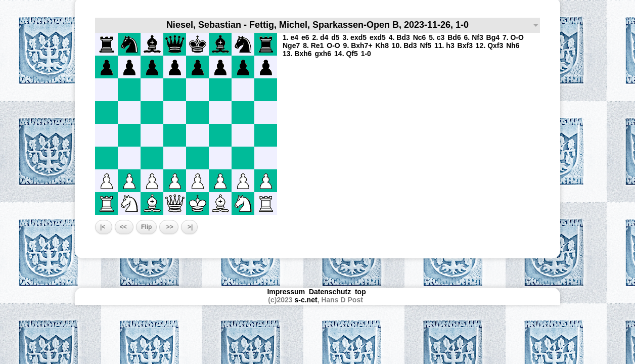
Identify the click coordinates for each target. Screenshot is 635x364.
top (361, 292)
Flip (146, 227)
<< (124, 227)
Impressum (286, 292)
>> (169, 227)
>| (190, 227)
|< (104, 227)
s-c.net (306, 300)
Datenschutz (330, 292)
